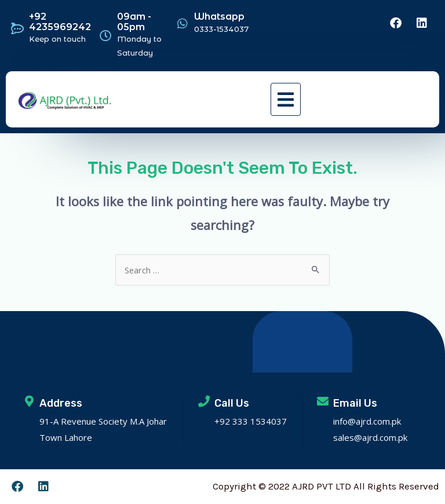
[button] (286, 99)
